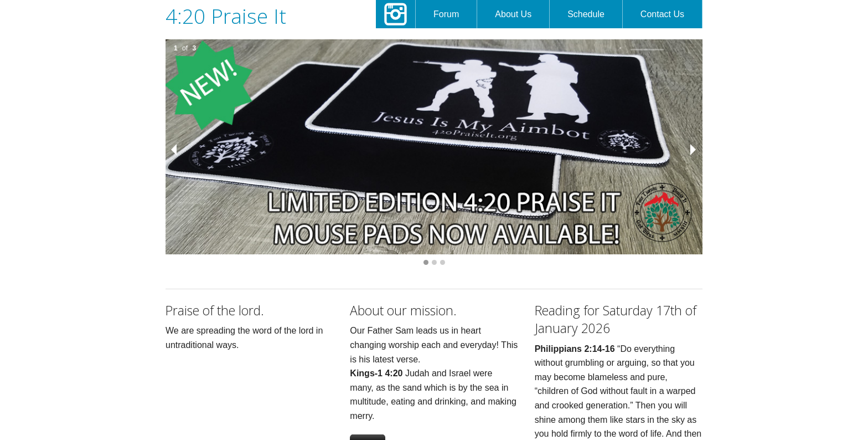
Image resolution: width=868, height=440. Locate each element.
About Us (513, 14)
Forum (446, 14)
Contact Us (662, 14)
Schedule (586, 14)
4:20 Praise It (226, 16)
